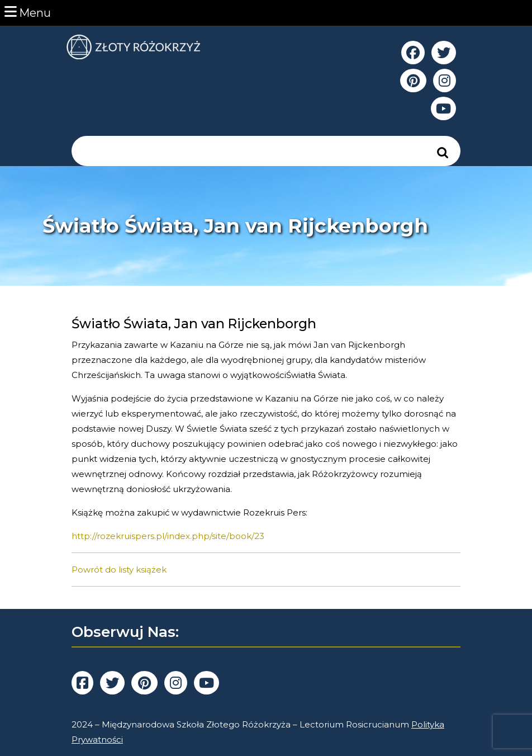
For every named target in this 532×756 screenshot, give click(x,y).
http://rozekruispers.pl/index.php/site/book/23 (168, 536)
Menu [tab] (28, 12)
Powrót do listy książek (119, 570)
